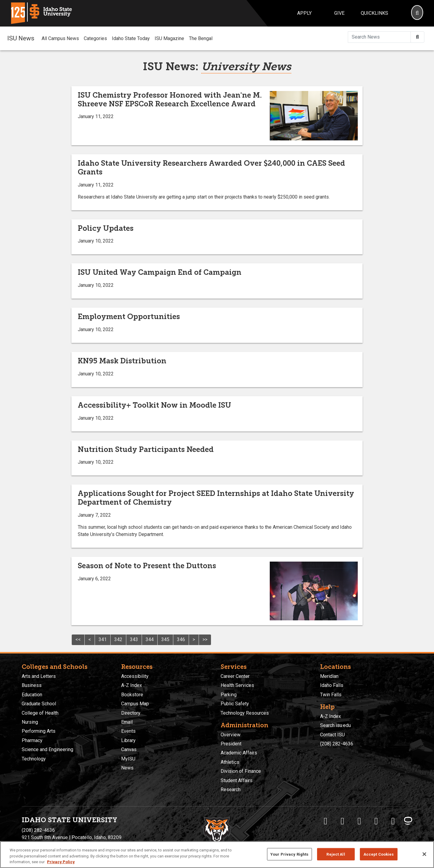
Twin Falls (331, 695)
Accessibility (135, 676)
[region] (217, 855)
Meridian (329, 676)
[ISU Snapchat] (393, 821)
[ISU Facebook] (325, 821)
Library (128, 740)
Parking (229, 695)
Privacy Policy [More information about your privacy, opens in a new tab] (61, 862)
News (127, 768)
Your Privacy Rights (289, 854)
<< (78, 639)
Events (128, 731)
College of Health (40, 713)
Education (32, 695)
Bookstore (132, 695)
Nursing (30, 722)
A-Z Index (132, 685)
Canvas (129, 749)
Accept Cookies (379, 854)
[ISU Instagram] (359, 821)
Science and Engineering (47, 749)
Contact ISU (332, 735)
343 (134, 639)
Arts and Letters (39, 676)
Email (127, 722)
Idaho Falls (332, 685)
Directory (131, 713)
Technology (34, 759)
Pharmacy (32, 740)
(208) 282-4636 (337, 744)
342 (118, 639)
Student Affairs (237, 780)
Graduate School (39, 704)
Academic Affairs (239, 753)
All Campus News (60, 38)
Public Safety (235, 704)
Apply (304, 13)
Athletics (230, 762)
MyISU (128, 759)
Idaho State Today (131, 38)
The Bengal (201, 38)
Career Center (235, 676)
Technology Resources (245, 713)
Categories (95, 38)
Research (231, 790)
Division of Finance (241, 771)
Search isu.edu (335, 725)
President (231, 744)
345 (165, 639)
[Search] (417, 13)
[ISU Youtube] (376, 821)
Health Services (237, 685)
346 (181, 639)
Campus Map (135, 704)
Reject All (336, 854)
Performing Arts (39, 731)
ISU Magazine (169, 38)
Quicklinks (374, 13)
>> (205, 639)
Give (339, 13)
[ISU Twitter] (342, 821)
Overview (231, 735)
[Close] (424, 854)
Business (32, 685)
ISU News (21, 38)
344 (150, 639)
